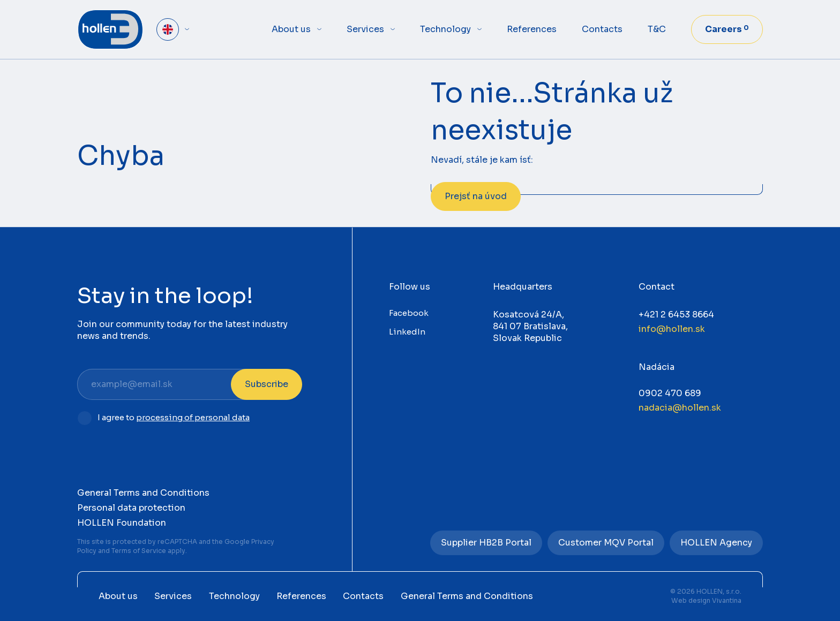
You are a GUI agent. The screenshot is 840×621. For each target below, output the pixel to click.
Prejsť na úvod (476, 196)
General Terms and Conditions (143, 493)
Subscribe (267, 384)
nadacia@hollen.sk (680, 408)
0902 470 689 (670, 393)
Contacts (602, 29)
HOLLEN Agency (716, 543)
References (532, 29)
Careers (727, 29)
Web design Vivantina (706, 600)
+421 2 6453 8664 (676, 315)
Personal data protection (131, 508)
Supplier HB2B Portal (486, 543)
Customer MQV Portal (606, 543)
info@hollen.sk (672, 329)
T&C (657, 29)
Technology (445, 29)
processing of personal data (193, 417)
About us (291, 29)
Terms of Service (139, 551)
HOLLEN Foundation (122, 523)
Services (365, 29)
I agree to (174, 418)
